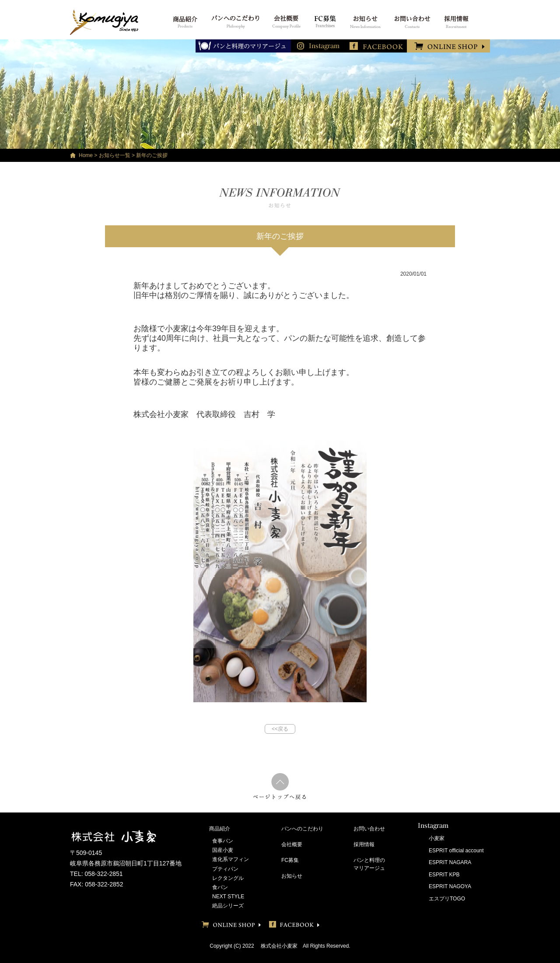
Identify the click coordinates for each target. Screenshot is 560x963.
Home (86, 155)
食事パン (223, 841)
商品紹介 (220, 829)
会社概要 (292, 844)
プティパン (225, 869)
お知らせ (292, 876)
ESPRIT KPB (444, 875)
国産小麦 (223, 850)
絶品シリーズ (228, 906)
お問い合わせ (369, 829)
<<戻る (280, 729)
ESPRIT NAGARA (450, 862)
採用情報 (364, 844)
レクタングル (228, 878)
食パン (220, 887)
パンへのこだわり (302, 829)
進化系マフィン (231, 859)
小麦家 (437, 838)
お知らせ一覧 (115, 155)
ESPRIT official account (456, 851)
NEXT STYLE (228, 896)
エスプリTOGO (447, 899)
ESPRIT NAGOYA (450, 886)
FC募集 (290, 860)
